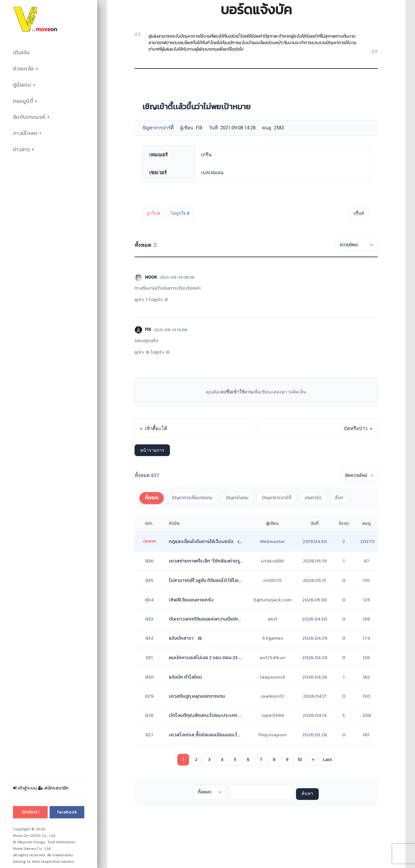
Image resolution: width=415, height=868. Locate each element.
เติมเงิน (21, 52)
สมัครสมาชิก (53, 788)
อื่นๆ (339, 498)
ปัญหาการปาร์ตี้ (277, 498)
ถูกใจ (153, 213)
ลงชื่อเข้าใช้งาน (237, 392)
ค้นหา (307, 794)
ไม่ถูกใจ (180, 213)
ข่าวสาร (21, 149)
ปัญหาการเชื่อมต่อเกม (192, 498)
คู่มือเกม (22, 85)
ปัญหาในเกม (237, 498)
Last (327, 759)
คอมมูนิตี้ (23, 101)
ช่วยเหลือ (23, 69)
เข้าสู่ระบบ (25, 788)
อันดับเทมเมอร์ (29, 117)
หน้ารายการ (152, 450)
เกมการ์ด (313, 498)
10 (300, 759)
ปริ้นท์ (359, 213)
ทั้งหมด (152, 498)
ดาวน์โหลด (25, 133)
